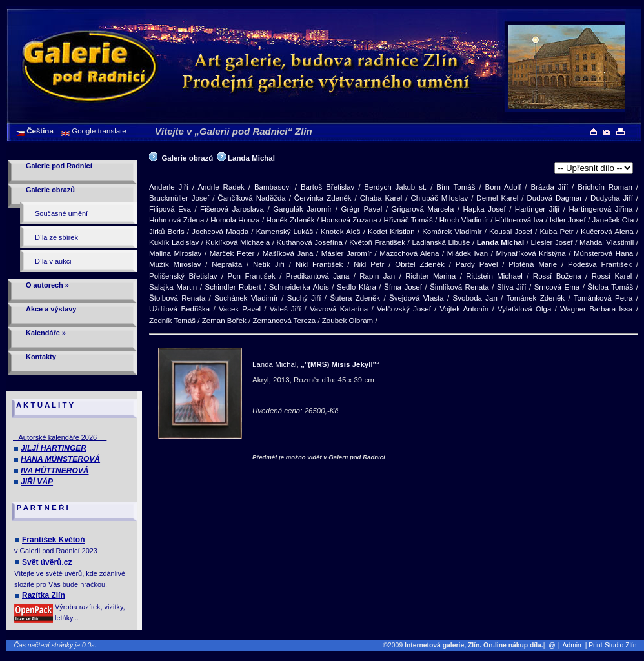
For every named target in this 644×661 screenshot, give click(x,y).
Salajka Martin (173, 287)
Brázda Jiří (549, 187)
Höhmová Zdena (176, 220)
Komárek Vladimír (452, 232)
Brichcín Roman (605, 187)
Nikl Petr (369, 264)
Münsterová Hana (603, 253)
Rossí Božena (557, 276)
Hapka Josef (484, 209)
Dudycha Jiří (612, 198)
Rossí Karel (612, 276)
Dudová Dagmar (554, 198)
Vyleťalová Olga (524, 309)
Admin (572, 645)
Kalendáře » (46, 333)
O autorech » (47, 285)
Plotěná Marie (533, 264)
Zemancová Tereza (284, 321)
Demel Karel (497, 198)
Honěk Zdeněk (290, 220)
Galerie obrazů (50, 190)
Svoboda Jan (475, 298)
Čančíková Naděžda (251, 198)
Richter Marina (430, 276)
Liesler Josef (552, 242)
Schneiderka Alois (299, 287)
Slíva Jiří (511, 287)
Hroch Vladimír (464, 220)
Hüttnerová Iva (519, 220)
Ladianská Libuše (441, 242)
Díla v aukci (53, 261)
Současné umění (61, 213)
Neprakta (227, 264)
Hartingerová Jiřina (600, 209)
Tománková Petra (603, 298)
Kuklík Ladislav (174, 242)
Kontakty (41, 357)
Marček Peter (232, 253)
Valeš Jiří (286, 309)
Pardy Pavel (477, 264)
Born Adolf (503, 187)
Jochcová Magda (220, 232)
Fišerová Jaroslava (232, 209)
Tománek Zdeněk (536, 298)
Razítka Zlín (44, 595)
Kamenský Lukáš (285, 232)
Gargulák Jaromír (302, 209)
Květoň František (377, 242)
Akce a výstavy (51, 309)
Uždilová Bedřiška (179, 309)
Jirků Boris (167, 232)
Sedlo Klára (357, 287)
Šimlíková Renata (459, 287)
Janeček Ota (613, 220)
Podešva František (600, 264)
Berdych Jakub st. (395, 187)
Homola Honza (235, 220)
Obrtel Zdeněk (420, 264)
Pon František (252, 276)
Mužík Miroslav (175, 264)
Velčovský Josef (404, 309)
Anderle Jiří (169, 187)
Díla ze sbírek (56, 237)
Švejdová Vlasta (417, 298)
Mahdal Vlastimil (607, 242)
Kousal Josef (511, 232)
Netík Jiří (269, 264)
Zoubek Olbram (347, 321)
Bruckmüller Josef (179, 198)
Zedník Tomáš (172, 321)
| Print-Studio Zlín (614, 645)
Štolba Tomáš (610, 287)
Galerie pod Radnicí (59, 166)
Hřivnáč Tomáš (408, 220)
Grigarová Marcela (422, 209)
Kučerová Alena (607, 232)
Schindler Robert (233, 287)
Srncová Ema (557, 287)
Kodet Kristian (391, 232)
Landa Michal (251, 158)
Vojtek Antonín (465, 309)
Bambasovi (273, 187)
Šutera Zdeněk (355, 298)
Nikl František (319, 264)
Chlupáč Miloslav (439, 198)
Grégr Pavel (361, 209)
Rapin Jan (377, 276)
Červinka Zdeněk (323, 198)
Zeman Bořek (224, 321)
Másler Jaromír (347, 253)
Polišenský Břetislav (183, 276)
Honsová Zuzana (349, 220)
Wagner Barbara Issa (596, 309)
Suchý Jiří (304, 298)
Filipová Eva (170, 209)
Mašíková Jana (288, 253)
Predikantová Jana (318, 276)
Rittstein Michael (494, 276)
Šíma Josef (403, 287)
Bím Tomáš (456, 187)
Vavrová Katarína (339, 309)
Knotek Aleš (341, 232)
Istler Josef (568, 220)
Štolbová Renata (177, 298)
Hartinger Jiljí (537, 209)
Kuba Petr (556, 232)
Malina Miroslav (175, 253)
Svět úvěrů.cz (47, 562)
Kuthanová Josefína (310, 242)
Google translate (98, 131)
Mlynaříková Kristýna (530, 253)
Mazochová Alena (409, 253)
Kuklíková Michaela (238, 242)
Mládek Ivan (468, 253)
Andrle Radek (221, 187)
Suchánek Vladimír (246, 298)
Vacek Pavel (240, 309)
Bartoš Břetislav (327, 187)
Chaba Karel (381, 198)
